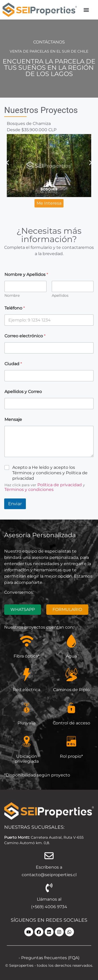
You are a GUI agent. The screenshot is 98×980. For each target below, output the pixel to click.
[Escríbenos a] (49, 856)
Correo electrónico (25, 336)
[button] (86, 10)
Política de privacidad (60, 485)
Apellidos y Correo (23, 392)
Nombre (12, 296)
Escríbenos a (49, 867)
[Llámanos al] (49, 888)
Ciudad (13, 364)
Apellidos (60, 296)
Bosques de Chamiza (29, 124)
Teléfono (15, 308)
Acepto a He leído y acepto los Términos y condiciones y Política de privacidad (50, 473)
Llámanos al (49, 899)
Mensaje (13, 419)
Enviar (15, 504)
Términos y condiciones (29, 489)
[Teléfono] (49, 320)
